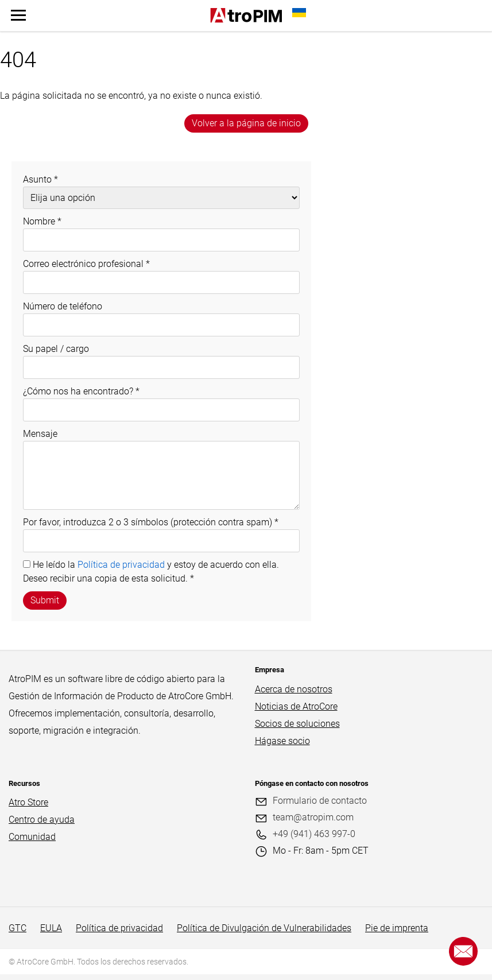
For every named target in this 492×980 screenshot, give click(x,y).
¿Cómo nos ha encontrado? (81, 391)
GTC (18, 928)
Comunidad (32, 837)
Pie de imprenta (397, 928)
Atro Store (28, 802)
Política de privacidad (121, 565)
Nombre (42, 221)
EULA (51, 928)
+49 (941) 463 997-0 (314, 834)
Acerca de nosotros (294, 689)
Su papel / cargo (56, 349)
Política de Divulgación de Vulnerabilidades (264, 928)
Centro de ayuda (42, 820)
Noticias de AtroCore (296, 706)
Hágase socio (282, 741)
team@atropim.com (313, 817)
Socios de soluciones (297, 724)
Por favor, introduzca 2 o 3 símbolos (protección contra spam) (151, 522)
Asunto (40, 179)
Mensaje (40, 434)
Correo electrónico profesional (86, 264)
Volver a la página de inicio (246, 123)
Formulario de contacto (320, 801)
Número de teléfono (63, 306)
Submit (45, 600)
